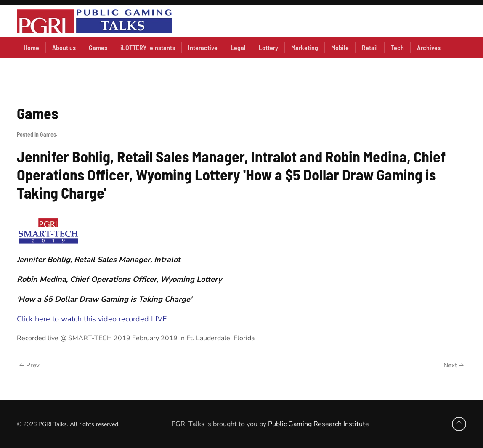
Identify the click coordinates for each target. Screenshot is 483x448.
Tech (397, 47)
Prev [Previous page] (29, 365)
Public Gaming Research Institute (318, 424)
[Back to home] (94, 21)
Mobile (340, 47)
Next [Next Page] (454, 365)
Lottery (268, 47)
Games (98, 47)
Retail (370, 47)
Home (31, 47)
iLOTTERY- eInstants (148, 47)
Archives (429, 47)
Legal (238, 47)
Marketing (305, 47)
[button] (459, 424)
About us (64, 47)
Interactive (203, 47)
